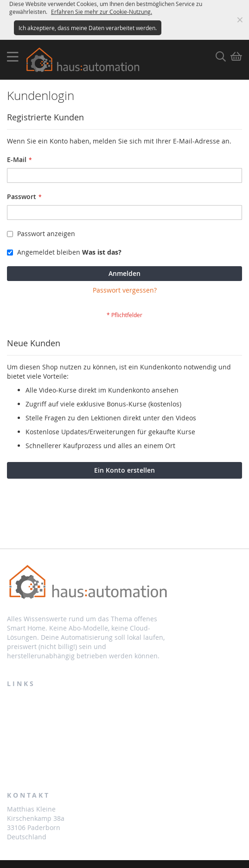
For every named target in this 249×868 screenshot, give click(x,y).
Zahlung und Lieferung (46, 743)
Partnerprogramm (39, 723)
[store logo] (84, 60)
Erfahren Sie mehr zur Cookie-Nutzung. (102, 12)
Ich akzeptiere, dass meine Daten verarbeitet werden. (88, 28)
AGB (14, 762)
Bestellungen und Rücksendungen (67, 703)
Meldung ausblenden (240, 20)
